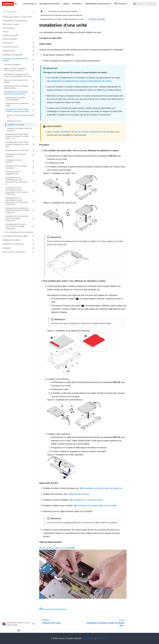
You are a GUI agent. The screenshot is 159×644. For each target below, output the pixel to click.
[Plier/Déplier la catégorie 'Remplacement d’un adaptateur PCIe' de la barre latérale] (33, 173)
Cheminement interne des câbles (15, 236)
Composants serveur (10, 47)
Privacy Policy (89, 638)
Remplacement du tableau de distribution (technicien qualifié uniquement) (17, 210)
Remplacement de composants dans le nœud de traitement (16, 93)
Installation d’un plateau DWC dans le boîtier (97, 506)
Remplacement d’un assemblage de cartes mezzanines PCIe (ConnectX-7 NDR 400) (17, 201)
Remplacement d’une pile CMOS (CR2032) (15, 99)
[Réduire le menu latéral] (19, 630)
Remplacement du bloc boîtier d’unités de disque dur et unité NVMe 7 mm (17, 136)
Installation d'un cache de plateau (88, 500)
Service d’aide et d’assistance (14, 252)
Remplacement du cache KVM (17, 150)
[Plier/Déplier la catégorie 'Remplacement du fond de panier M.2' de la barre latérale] (33, 155)
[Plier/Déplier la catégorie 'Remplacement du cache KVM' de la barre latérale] (33, 150)
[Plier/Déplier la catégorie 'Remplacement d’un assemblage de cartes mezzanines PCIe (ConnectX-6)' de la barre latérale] (33, 181)
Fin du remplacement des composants (19, 232)
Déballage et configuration (13, 55)
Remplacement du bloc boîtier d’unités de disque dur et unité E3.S (17, 144)
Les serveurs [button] (29, 4)
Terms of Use (102, 638)
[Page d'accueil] (42, 11)
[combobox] (6, 12)
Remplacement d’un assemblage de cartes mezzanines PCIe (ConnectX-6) (17, 181)
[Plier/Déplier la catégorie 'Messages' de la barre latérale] (33, 248)
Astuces (6, 32)
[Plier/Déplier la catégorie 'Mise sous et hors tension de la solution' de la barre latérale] (33, 81)
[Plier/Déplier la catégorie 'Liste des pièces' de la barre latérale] (33, 51)
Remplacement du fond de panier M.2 (16, 155)
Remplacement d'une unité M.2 (14, 161)
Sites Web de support (11, 24)
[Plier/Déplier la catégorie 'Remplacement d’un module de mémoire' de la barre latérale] (33, 167)
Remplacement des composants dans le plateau (16, 87)
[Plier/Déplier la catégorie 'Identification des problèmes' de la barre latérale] (33, 244)
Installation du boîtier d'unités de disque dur (19, 129)
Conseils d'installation (12, 65)
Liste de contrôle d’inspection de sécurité (92, 132)
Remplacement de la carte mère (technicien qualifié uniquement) (16, 226)
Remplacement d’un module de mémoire (16, 167)
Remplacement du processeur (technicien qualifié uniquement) (17, 218)
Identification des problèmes (13, 244)
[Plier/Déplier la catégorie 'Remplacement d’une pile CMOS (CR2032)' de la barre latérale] (33, 99)
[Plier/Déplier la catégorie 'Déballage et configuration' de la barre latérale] (33, 55)
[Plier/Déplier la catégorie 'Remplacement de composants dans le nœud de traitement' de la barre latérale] (33, 93)
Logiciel (66, 4)
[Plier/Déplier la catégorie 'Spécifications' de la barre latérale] (33, 43)
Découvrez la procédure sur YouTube (57, 548)
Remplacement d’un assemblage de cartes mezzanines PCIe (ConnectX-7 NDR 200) (17, 191)
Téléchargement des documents (15, 21)
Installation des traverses (78, 494)
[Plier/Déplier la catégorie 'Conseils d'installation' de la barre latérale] (33, 65)
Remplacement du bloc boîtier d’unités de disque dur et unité (17, 110)
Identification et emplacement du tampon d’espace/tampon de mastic (18, 75)
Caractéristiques (9, 28)
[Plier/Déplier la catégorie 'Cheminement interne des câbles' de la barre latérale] (33, 236)
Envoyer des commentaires (53, 609)
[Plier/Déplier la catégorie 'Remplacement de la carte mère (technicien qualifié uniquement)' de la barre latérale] (33, 227)
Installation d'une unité (16, 125)
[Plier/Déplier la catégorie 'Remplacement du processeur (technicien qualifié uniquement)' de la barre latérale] (33, 218)
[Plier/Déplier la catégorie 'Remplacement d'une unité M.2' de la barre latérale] (33, 161)
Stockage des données (50, 4)
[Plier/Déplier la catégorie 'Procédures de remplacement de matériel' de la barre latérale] (33, 60)
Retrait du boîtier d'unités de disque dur (21, 116)
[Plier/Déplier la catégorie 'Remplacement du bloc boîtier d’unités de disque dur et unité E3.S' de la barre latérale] (33, 144)
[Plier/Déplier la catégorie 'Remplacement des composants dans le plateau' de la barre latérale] (33, 87)
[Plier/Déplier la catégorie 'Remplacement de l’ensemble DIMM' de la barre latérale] (33, 105)
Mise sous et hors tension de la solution (16, 81)
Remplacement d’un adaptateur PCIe (13, 173)
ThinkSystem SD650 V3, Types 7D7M (17, 17)
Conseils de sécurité (10, 35)
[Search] (145, 4)
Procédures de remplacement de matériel (15, 60)
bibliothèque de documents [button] (97, 4)
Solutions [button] (76, 4)
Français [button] (120, 4)
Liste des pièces (9, 51)
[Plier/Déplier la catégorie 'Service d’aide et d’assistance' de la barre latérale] (33, 252)
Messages (6, 248)
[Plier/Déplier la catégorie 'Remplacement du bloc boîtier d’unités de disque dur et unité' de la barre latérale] (33, 110)
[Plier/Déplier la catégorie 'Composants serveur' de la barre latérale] (33, 47)
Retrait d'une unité (14, 121)
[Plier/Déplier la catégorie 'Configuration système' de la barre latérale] (33, 240)
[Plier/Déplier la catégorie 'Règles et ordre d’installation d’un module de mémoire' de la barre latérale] (33, 70)
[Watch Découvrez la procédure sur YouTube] (83, 574)
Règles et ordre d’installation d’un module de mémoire (15, 70)
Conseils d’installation (62, 132)
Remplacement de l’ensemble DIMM (17, 105)
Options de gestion (10, 39)
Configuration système (11, 240)
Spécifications (8, 43)
